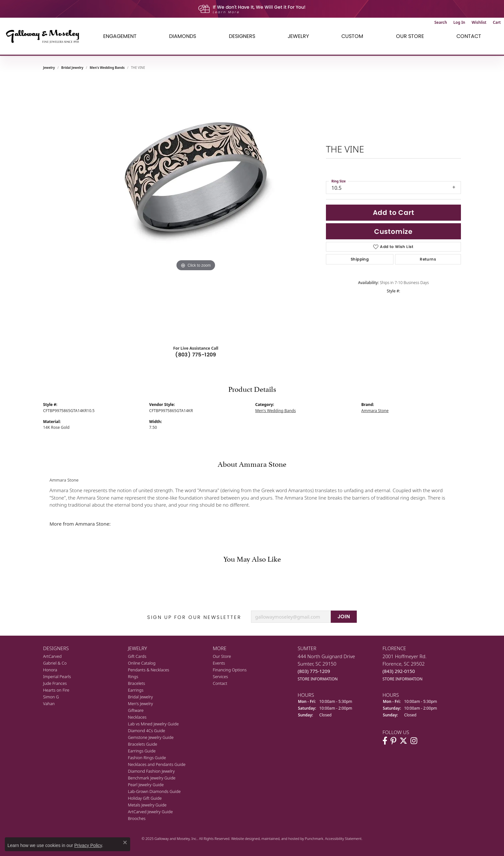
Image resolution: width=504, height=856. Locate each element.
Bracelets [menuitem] (136, 683)
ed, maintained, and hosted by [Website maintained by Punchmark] (280, 838)
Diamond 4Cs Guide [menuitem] (147, 731)
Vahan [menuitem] (49, 704)
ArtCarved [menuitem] (52, 656)
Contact (469, 36)
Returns (428, 259)
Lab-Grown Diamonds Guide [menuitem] (154, 791)
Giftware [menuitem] (136, 710)
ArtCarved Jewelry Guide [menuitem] (150, 812)
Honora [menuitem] (50, 670)
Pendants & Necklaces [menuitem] (148, 670)
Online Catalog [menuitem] (142, 663)
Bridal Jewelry (72, 68)
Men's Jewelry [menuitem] (140, 704)
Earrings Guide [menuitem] (142, 751)
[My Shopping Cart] (497, 23)
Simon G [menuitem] (51, 697)
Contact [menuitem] (220, 683)
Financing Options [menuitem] (230, 670)
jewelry (49, 68)
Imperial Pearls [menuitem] (57, 677)
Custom (352, 36)
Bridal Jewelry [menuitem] (140, 697)
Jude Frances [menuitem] (55, 683)
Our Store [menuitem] (222, 656)
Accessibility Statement (343, 838)
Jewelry (298, 36)
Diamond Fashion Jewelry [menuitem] (151, 771)
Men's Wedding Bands (107, 68)
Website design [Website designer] (243, 838)
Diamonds (183, 36)
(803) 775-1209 (196, 355)
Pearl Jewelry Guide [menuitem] (146, 785)
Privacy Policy (88, 845)
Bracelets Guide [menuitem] (143, 744)
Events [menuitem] (219, 663)
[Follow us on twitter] (403, 741)
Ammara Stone (375, 411)
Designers (242, 36)
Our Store (410, 36)
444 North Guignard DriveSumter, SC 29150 (326, 667)
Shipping (360, 259)
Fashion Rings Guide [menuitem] (147, 758)
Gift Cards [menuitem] (137, 656)
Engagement (120, 36)
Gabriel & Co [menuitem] (55, 663)
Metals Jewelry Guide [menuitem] (147, 805)
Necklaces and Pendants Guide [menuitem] (157, 764)
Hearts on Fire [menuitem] (56, 690)
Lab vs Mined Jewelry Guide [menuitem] (153, 724)
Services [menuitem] (220, 677)
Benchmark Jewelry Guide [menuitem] (152, 778)
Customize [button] (393, 231)
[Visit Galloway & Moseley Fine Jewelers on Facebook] (385, 741)
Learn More (226, 12)
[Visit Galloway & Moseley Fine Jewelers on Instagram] (414, 741)
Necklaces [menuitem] (137, 717)
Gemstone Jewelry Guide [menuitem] (151, 737)
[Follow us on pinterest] (393, 741)
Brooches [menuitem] (137, 818)
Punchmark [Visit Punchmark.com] (314, 838)
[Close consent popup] (125, 842)
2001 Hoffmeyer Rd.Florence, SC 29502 (405, 667)
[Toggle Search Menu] (441, 23)
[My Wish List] (479, 23)
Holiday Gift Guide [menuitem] (145, 798)
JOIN (344, 617)
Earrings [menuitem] (136, 690)
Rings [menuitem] (133, 677)
